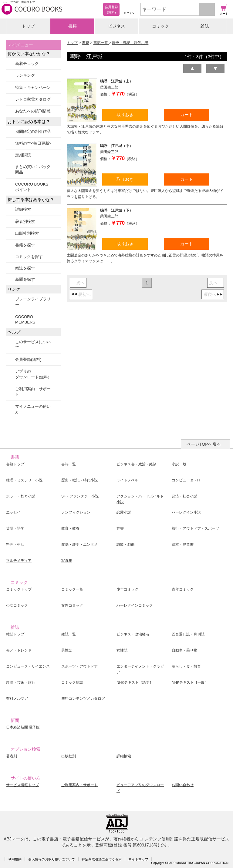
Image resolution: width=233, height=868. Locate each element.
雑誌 (205, 26)
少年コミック (127, 589)
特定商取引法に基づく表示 (102, 859)
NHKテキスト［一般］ (190, 682)
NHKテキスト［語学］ (135, 682)
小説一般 (179, 464)
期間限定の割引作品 (33, 131)
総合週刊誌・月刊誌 (188, 634)
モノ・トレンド (19, 650)
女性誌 (122, 650)
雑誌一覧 (69, 634)
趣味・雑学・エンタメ (79, 545)
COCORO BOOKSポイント (32, 187)
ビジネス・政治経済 (133, 634)
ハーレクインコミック (135, 605)
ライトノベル (127, 480)
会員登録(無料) (28, 359)
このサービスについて (33, 345)
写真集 (67, 561)
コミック (160, 26)
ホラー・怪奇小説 (21, 496)
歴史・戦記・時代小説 (130, 43)
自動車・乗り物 (184, 650)
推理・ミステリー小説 (24, 480)
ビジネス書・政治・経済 (137, 464)
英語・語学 (15, 528)
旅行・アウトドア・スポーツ (195, 528)
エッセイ (13, 512)
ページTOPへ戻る (204, 444)
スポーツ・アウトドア (79, 666)
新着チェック (27, 64)
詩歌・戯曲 (126, 545)
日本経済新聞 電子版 (23, 727)
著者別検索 (25, 221)
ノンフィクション (76, 512)
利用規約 (15, 859)
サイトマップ (138, 859)
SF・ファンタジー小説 (80, 496)
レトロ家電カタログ (33, 99)
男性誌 (67, 650)
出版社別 (69, 756)
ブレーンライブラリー (33, 302)
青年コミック (183, 589)
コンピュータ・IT (186, 480)
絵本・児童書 (183, 545)
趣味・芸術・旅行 (21, 682)
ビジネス (116, 26)
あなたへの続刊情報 (33, 111)
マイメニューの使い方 (33, 409)
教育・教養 (70, 528)
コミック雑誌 (72, 682)
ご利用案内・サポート (33, 392)
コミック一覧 (72, 589)
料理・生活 (15, 545)
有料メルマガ (17, 699)
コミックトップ (19, 589)
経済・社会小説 (184, 496)
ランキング (25, 75)
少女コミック (17, 605)
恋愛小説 (124, 512)
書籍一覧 (101, 43)
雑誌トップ (15, 634)
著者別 (12, 756)
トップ (28, 26)
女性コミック (72, 605)
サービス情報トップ (22, 785)
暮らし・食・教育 (186, 666)
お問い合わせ (183, 785)
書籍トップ (15, 464)
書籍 (73, 26)
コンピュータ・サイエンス (28, 666)
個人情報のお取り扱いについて (52, 859)
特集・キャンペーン (33, 87)
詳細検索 (23, 209)
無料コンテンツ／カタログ (83, 699)
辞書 (120, 528)
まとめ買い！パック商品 (33, 169)
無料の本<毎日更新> (33, 143)
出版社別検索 (27, 233)
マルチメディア (19, 561)
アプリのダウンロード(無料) (32, 374)
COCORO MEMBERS (25, 319)
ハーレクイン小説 (186, 512)
